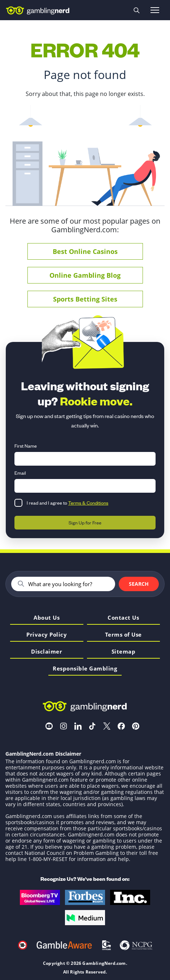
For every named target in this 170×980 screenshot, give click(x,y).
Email (20, 473)
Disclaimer (47, 652)
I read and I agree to (67, 503)
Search (139, 584)
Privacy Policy (47, 635)
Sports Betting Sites (85, 299)
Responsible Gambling (85, 669)
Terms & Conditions (88, 503)
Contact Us (123, 618)
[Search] (69, 584)
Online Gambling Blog (85, 275)
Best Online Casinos (85, 251)
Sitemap (124, 652)
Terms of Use (123, 635)
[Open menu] (155, 10)
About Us (47, 618)
